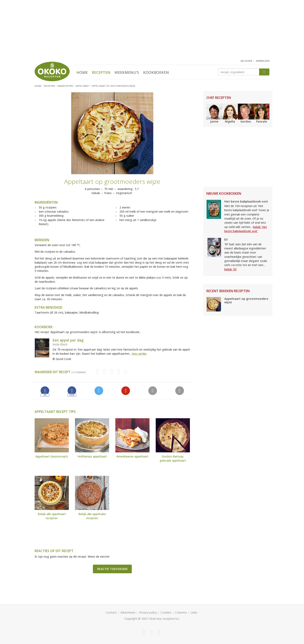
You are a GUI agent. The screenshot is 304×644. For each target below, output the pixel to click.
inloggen (246, 61)
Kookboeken (156, 72)
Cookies (166, 612)
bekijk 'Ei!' (231, 269)
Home (82, 72)
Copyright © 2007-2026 (140, 619)
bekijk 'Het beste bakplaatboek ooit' (246, 229)
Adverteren (128, 612)
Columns (181, 612)
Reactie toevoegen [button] (112, 569)
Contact (111, 612)
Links (194, 612)
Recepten (101, 72)
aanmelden (263, 61)
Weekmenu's (127, 72)
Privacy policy (148, 612)
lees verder (139, 354)
